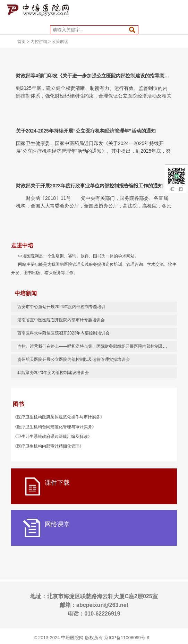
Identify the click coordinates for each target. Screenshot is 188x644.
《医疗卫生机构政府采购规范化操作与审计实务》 (59, 417)
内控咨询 (39, 42)
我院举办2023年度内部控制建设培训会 (53, 373)
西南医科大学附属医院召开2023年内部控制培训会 (64, 333)
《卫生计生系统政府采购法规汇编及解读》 (52, 437)
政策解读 (60, 42)
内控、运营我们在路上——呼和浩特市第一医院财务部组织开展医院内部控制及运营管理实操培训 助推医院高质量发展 (97, 346)
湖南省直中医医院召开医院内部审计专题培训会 (61, 320)
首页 (22, 42)
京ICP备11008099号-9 (127, 638)
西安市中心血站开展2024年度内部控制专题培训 (62, 307)
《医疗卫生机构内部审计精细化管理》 (48, 446)
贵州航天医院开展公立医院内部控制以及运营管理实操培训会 (74, 359)
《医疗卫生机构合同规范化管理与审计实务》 (54, 427)
